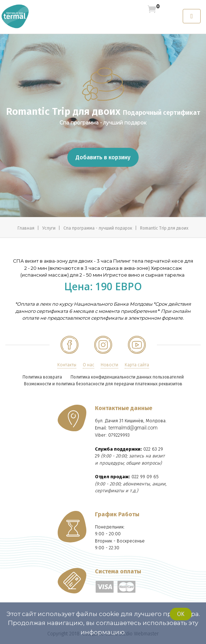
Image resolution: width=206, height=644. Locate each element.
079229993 (119, 435)
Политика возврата (42, 377)
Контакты (67, 365)
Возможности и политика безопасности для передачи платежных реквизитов (103, 384)
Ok (181, 614)
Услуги (49, 228)
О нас (88, 365)
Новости (109, 365)
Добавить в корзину (103, 157)
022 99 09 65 (145, 477)
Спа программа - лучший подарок (98, 228)
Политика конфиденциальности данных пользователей (127, 377)
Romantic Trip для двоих (164, 228)
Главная (27, 228)
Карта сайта (137, 365)
